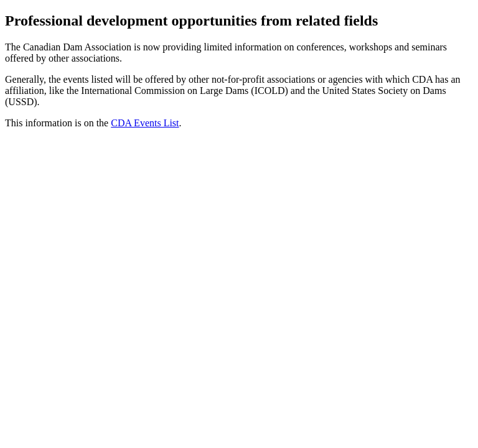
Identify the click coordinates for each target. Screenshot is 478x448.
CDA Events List (145, 123)
